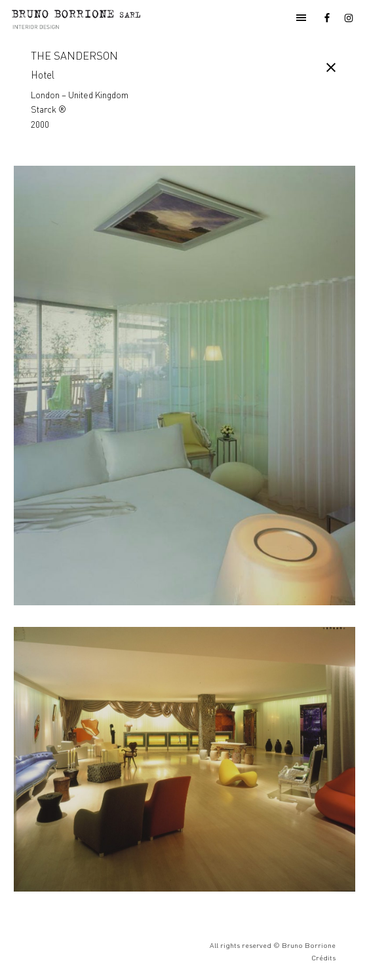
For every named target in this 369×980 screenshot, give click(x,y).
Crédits (323, 958)
